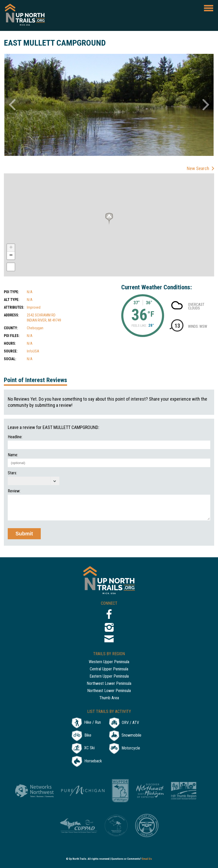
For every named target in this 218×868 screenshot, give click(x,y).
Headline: (15, 437)
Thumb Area (109, 698)
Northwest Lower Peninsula (109, 684)
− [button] (11, 256)
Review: (14, 491)
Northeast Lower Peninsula (109, 691)
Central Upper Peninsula (109, 669)
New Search (198, 168)
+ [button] (11, 248)
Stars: (12, 473)
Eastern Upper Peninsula (109, 676)
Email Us (147, 859)
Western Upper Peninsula (109, 662)
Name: (13, 455)
